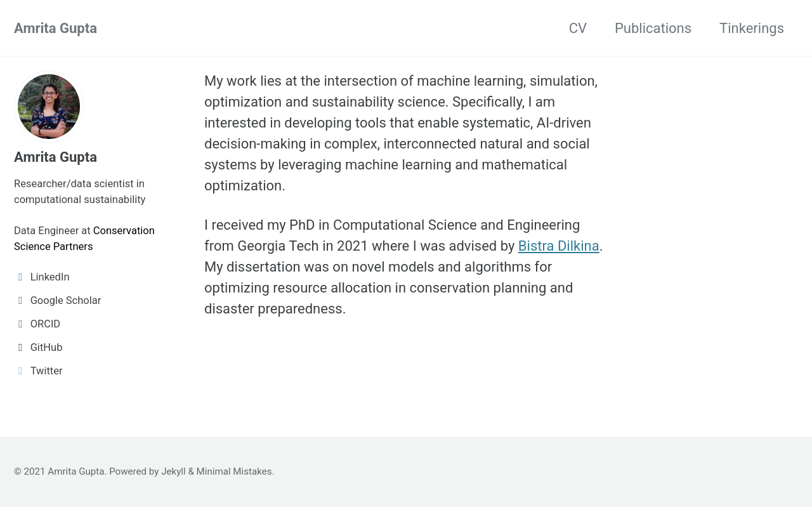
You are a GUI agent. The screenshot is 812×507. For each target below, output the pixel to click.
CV (578, 28)
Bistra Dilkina (559, 246)
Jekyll (174, 471)
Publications (653, 28)
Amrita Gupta (56, 28)
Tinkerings (752, 28)
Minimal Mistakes (234, 471)
